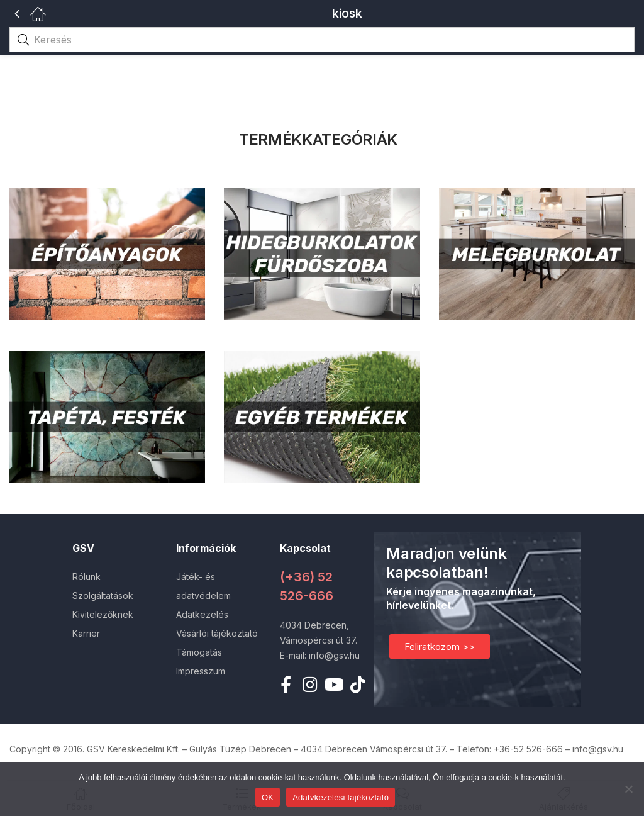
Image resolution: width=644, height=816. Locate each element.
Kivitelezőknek (103, 614)
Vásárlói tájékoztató (217, 633)
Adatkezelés (202, 614)
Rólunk (86, 577)
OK (268, 797)
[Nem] (628, 789)
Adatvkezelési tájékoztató (341, 797)
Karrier (86, 633)
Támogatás (199, 652)
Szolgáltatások (103, 595)
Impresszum (201, 671)
